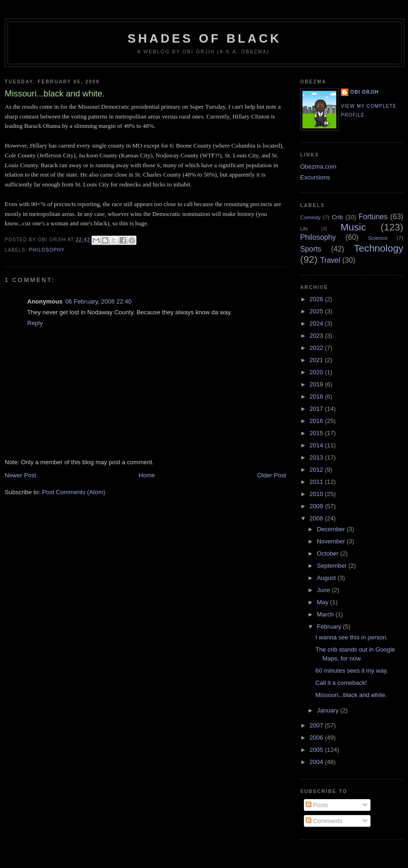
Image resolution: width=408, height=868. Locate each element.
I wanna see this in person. (351, 637)
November (332, 541)
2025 (317, 311)
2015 (317, 433)
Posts (317, 805)
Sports (311, 249)
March (326, 614)
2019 (317, 384)
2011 (317, 482)
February (330, 627)
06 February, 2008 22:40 (98, 301)
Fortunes (373, 217)
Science (378, 238)
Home (147, 475)
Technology (379, 248)
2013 (317, 457)
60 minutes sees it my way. (351, 671)
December (332, 529)
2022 (317, 348)
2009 (317, 506)
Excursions (315, 177)
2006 (317, 738)
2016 (317, 421)
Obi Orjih (365, 92)
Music (353, 227)
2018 (317, 397)
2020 (317, 372)
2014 (317, 445)
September (333, 566)
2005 (317, 750)
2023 (317, 336)
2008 (317, 518)
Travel (330, 260)
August (327, 578)
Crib (337, 217)
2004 (317, 762)
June (325, 590)
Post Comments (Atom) (74, 492)
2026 (317, 299)
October (329, 553)
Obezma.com (318, 167)
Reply (35, 323)
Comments (324, 821)
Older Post (272, 475)
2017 (317, 409)
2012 (317, 470)
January (329, 710)
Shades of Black (204, 38)
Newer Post (20, 475)
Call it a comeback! (341, 683)
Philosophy (47, 250)
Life (304, 229)
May (324, 602)
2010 (317, 494)
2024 (317, 323)
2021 (317, 360)
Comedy (310, 217)
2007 (317, 725)
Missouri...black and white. (351, 695)
